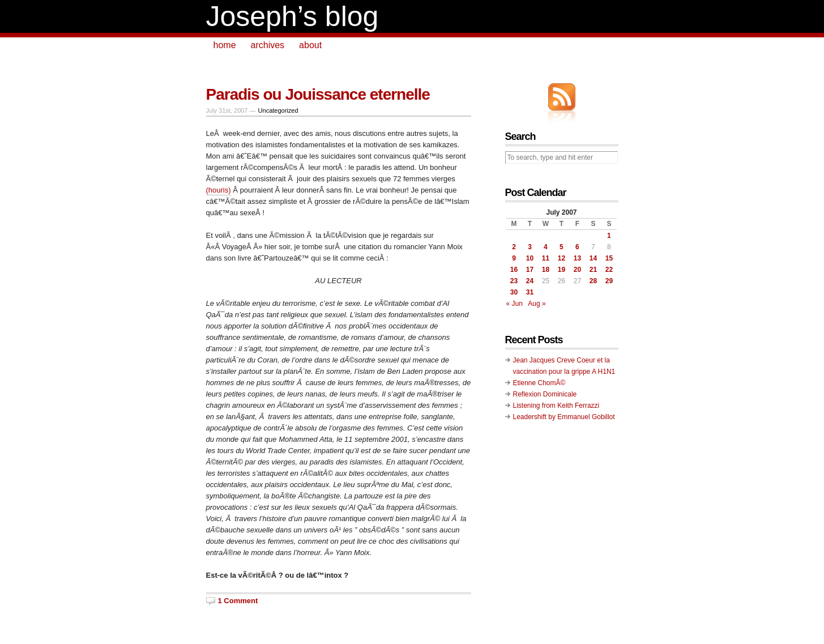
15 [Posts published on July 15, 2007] (609, 258)
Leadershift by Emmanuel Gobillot (564, 417)
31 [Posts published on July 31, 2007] (530, 292)
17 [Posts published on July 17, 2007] (530, 270)
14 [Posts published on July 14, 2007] (593, 258)
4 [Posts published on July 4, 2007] (546, 247)
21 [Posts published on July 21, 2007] (593, 270)
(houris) (219, 190)
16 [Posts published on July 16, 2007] (514, 270)
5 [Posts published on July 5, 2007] (562, 247)
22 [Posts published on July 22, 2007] (609, 270)
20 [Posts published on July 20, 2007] (577, 270)
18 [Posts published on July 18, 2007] (546, 270)
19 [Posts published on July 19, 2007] (562, 270)
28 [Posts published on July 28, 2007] (593, 281)
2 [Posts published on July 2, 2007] (514, 247)
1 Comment (238, 601)
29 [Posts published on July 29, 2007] (609, 281)
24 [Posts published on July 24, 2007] (530, 281)
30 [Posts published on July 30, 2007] (514, 292)
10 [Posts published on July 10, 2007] (530, 258)
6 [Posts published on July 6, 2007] (577, 247)
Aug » (537, 304)
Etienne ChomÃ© (539, 383)
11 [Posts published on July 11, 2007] (546, 258)
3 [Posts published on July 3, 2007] (530, 247)
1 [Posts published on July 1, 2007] (609, 236)
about (310, 45)
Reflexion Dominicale (545, 394)
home (225, 45)
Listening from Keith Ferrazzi (556, 406)
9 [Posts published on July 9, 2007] (514, 258)
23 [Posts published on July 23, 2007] (514, 281)
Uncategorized (278, 110)
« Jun (515, 304)
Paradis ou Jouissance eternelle (318, 94)
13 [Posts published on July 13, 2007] (577, 258)
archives (268, 45)
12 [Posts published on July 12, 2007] (562, 258)
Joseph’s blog (293, 16)
